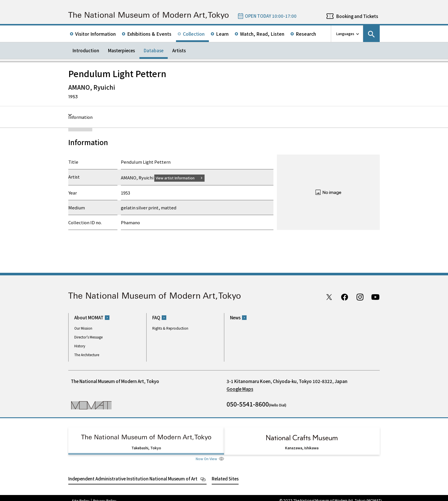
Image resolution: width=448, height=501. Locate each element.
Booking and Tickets (357, 16)
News (235, 317)
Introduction (86, 50)
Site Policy (81, 495)
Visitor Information (95, 34)
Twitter (329, 297)
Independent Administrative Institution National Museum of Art (133, 473)
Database (154, 50)
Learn (222, 34)
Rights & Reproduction (170, 328)
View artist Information (179, 178)
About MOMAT (89, 317)
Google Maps (240, 389)
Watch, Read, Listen (262, 34)
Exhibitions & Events (149, 34)
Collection (194, 34)
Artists (179, 50)
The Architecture (87, 355)
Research (306, 34)
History (80, 346)
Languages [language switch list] (345, 34)
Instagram (360, 297)
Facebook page (345, 297)
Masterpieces (121, 50)
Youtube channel (375, 297)
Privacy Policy (105, 495)
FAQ (156, 317)
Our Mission (83, 328)
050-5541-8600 (248, 404)
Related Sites (225, 473)
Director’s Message (88, 337)
